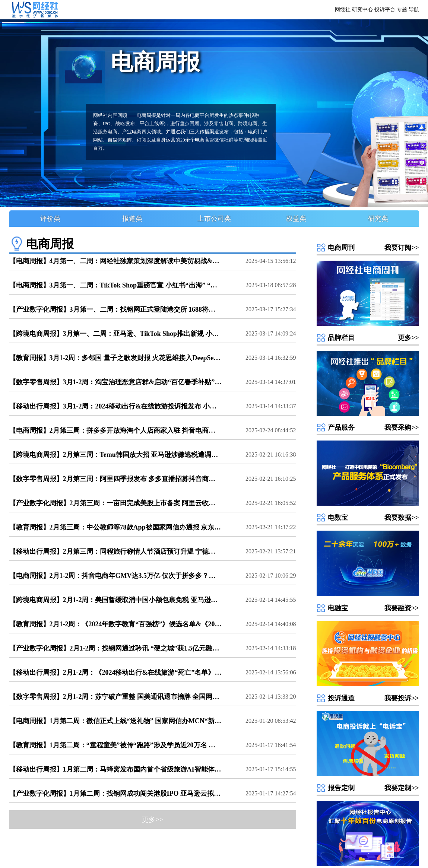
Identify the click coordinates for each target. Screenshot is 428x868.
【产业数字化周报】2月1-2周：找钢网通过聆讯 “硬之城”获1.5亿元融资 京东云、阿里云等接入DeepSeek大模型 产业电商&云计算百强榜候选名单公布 (115, 648)
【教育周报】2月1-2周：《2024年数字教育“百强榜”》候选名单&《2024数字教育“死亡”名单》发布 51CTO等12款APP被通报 (115, 624)
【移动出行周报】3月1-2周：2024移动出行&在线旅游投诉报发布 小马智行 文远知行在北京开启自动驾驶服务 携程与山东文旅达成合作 (115, 406)
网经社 (343, 9)
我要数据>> (402, 518)
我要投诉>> (402, 698)
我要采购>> (402, 427)
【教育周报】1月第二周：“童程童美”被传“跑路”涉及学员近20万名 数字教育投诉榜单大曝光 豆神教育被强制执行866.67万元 (115, 745)
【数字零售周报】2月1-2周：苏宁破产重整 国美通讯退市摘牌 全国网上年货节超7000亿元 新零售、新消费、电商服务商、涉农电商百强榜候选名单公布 (115, 697)
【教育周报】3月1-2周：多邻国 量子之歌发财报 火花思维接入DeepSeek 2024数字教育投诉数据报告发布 (115, 358)
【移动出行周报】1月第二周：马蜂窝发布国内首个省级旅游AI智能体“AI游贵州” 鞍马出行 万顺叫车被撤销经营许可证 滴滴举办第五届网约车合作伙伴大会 (115, 769)
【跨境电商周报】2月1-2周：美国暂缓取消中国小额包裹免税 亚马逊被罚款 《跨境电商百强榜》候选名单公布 (115, 600)
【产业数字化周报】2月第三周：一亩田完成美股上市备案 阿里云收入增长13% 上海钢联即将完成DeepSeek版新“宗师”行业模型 (115, 503)
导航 (414, 9)
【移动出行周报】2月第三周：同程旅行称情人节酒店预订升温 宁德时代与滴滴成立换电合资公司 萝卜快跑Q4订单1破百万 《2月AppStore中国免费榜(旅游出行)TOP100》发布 (115, 551)
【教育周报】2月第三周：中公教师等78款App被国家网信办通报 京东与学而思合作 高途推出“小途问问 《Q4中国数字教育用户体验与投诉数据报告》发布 (115, 527)
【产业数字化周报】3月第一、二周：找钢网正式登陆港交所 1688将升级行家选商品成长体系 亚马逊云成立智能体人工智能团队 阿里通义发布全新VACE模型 (115, 309)
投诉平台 (385, 9)
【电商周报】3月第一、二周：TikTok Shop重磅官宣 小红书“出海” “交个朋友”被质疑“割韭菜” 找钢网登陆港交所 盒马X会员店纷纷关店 (115, 285)
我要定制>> (402, 788)
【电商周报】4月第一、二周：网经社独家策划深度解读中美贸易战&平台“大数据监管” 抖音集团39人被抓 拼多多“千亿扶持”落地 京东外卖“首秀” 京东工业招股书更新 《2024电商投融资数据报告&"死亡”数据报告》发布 (115, 261)
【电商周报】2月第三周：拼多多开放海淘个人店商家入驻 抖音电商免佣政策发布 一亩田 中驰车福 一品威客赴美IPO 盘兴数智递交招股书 (115, 430)
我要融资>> (402, 608)
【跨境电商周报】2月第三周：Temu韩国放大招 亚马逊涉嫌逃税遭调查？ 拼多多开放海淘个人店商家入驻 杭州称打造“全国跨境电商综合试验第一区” (115, 455)
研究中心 (362, 9)
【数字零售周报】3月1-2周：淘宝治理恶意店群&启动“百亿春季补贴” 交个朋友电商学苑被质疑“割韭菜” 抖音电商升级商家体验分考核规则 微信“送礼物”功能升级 (115, 382)
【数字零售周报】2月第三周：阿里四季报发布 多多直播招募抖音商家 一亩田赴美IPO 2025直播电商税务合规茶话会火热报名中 (115, 479)
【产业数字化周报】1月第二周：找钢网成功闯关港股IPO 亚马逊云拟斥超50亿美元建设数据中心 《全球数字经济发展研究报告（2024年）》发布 (115, 794)
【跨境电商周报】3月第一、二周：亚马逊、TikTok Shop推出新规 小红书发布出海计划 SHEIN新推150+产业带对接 (115, 334)
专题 (402, 9)
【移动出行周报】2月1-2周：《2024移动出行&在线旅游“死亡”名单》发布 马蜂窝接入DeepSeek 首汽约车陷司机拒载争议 (115, 673)
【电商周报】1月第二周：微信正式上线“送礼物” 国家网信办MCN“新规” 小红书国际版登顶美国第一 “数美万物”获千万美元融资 (115, 721)
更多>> (408, 338)
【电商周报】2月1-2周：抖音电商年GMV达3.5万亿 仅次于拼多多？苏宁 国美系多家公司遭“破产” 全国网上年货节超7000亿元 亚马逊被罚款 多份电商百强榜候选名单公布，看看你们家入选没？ (115, 576)
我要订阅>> (402, 248)
